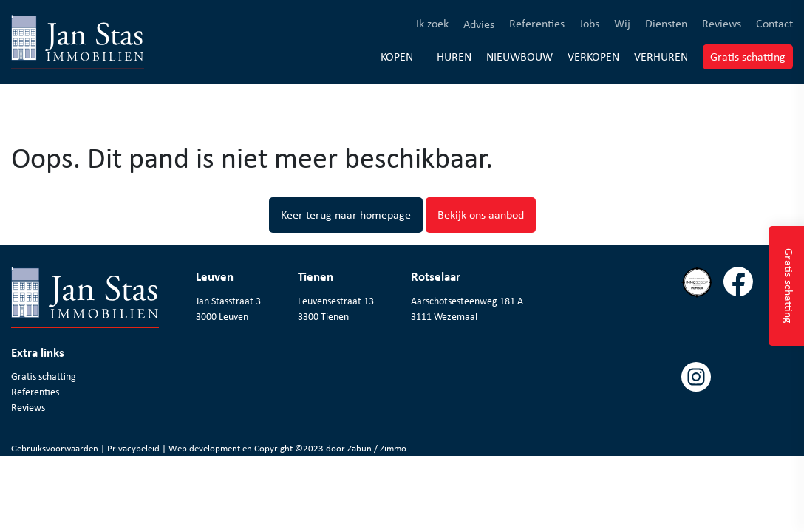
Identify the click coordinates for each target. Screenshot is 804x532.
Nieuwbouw (519, 56)
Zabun (360, 448)
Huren (454, 56)
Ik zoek (432, 23)
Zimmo (393, 448)
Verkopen (593, 56)
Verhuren (661, 56)
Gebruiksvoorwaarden (56, 448)
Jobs (589, 23)
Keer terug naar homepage (346, 215)
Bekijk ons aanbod (481, 215)
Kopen (397, 57)
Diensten (666, 23)
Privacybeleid (134, 448)
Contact (774, 23)
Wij (622, 23)
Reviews (722, 23)
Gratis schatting (752, 56)
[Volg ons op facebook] (744, 314)
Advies (479, 24)
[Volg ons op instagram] (702, 409)
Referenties (537, 23)
